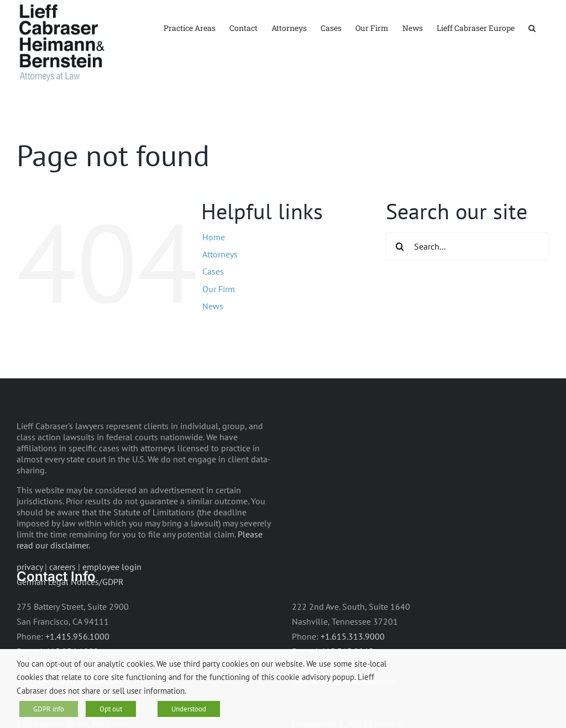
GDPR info (49, 709)
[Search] (400, 246)
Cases (213, 271)
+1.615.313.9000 (353, 636)
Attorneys (220, 254)
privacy (30, 567)
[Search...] (468, 246)
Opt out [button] (111, 709)
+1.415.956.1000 (77, 636)
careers (62, 567)
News (213, 306)
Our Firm (219, 289)
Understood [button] (189, 709)
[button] (532, 27)
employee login (112, 567)
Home (214, 237)
